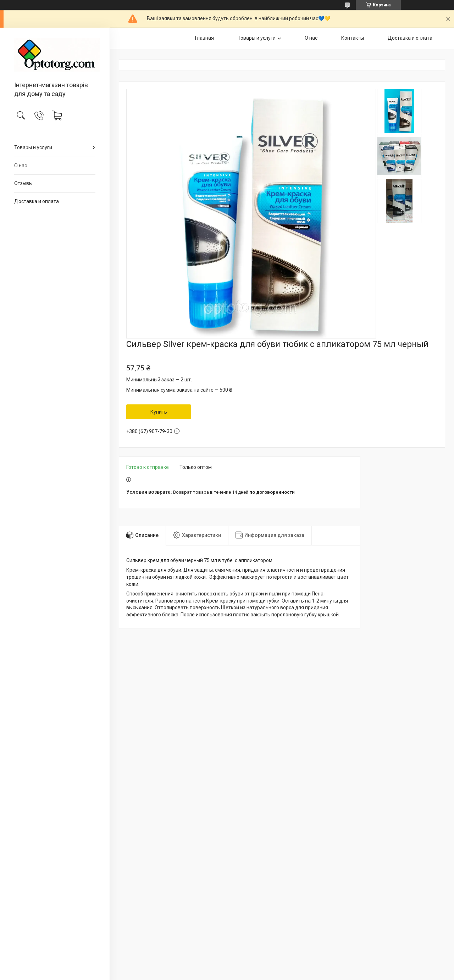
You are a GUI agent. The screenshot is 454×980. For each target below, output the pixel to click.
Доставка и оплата (37, 201)
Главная (204, 38)
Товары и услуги (33, 147)
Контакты (353, 38)
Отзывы (23, 183)
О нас (21, 166)
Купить (159, 412)
